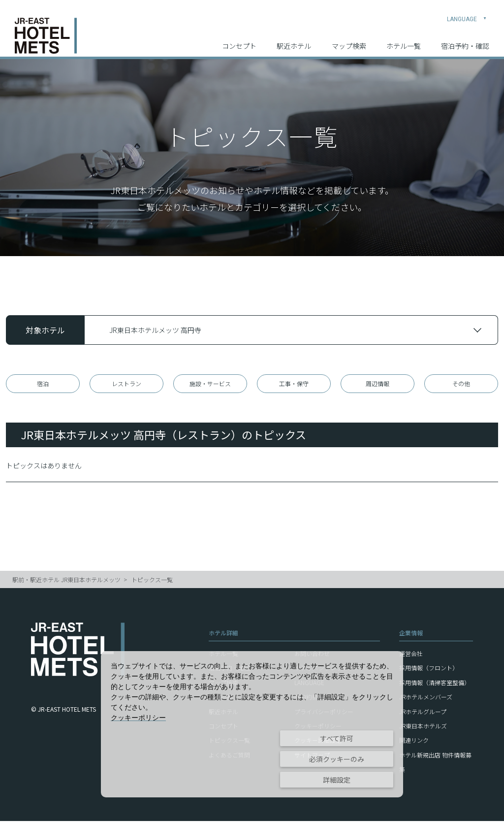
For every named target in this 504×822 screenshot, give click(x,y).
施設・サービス (210, 384)
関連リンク (414, 741)
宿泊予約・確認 (465, 40)
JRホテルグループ (423, 712)
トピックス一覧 (152, 581)
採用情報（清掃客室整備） (435, 683)
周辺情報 (378, 384)
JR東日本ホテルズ (423, 727)
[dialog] (252, 724)
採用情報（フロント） (429, 669)
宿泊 (43, 384)
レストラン (126, 384)
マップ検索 (349, 40)
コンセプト (239, 40)
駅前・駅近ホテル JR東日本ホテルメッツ (66, 581)
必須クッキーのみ (337, 759)
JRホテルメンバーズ (426, 698)
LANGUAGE (467, 13)
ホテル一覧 (404, 40)
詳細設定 (337, 780)
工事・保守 (294, 384)
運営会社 (411, 655)
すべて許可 (337, 738)
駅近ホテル (294, 40)
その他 (461, 384)
